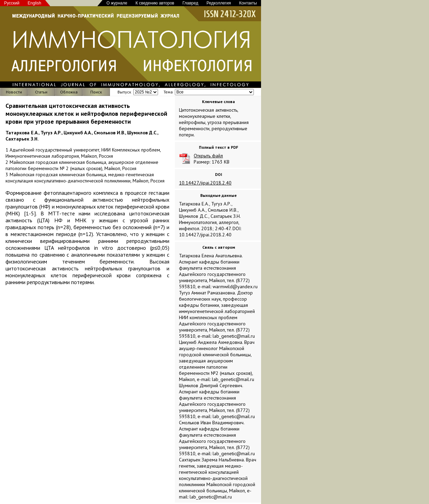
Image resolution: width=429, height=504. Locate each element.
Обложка (69, 92)
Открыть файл (208, 156)
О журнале (117, 3)
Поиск (96, 92)
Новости (14, 92)
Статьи (41, 92)
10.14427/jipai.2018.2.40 (205, 183)
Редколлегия (219, 3)
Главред (190, 3)
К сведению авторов (155, 3)
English (35, 3)
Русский (12, 3)
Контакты (248, 3)
